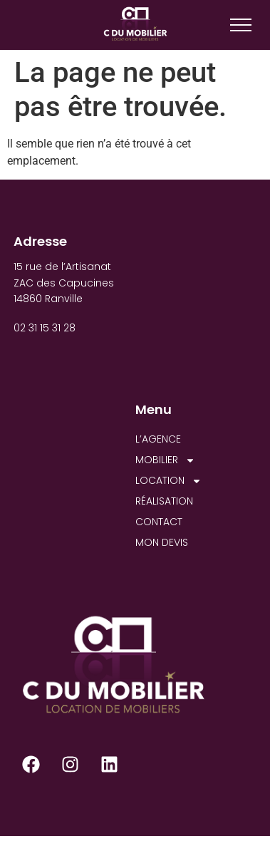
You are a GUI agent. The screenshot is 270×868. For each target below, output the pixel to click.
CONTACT (159, 522)
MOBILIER (165, 460)
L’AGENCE (158, 439)
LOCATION (168, 481)
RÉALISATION (164, 501)
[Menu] (241, 25)
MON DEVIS (162, 542)
